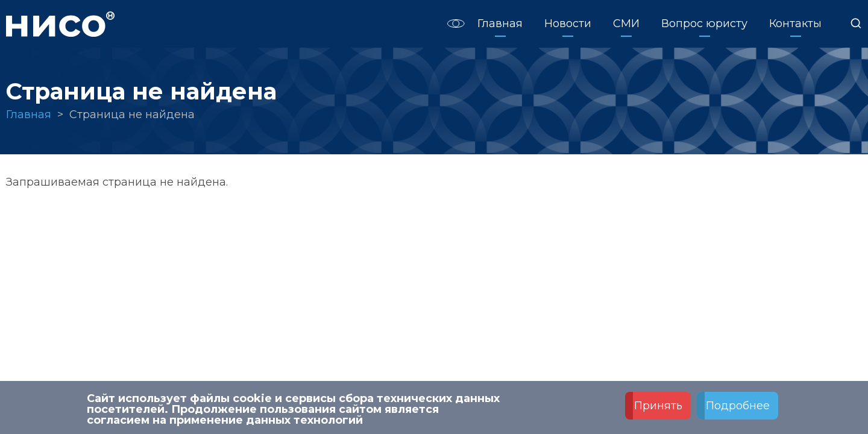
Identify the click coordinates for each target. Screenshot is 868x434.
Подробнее (738, 408)
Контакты (795, 24)
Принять (658, 408)
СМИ (626, 24)
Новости (568, 24)
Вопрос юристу (704, 24)
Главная (500, 24)
